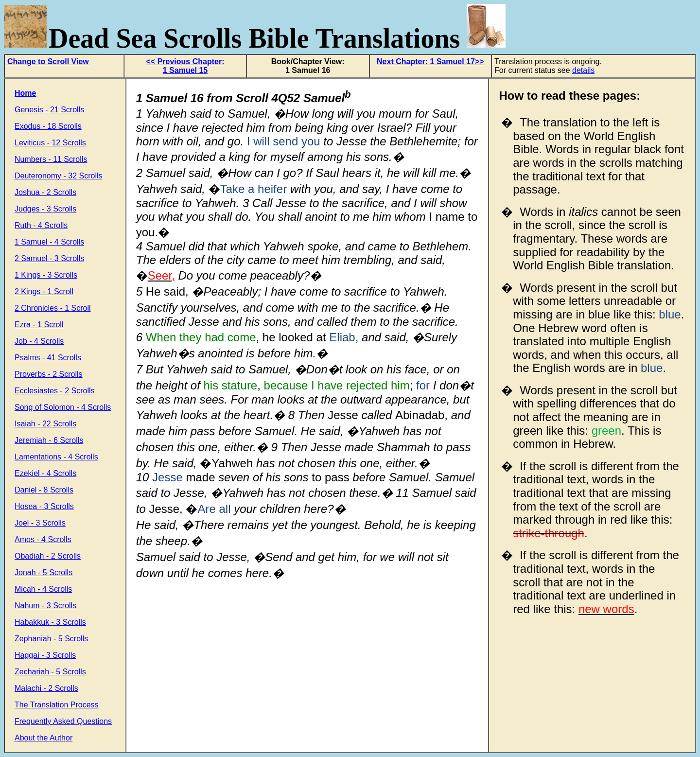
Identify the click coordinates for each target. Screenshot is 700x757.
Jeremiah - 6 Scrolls (49, 440)
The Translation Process (57, 705)
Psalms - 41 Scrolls (48, 358)
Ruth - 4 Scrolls (41, 225)
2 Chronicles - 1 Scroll (53, 308)
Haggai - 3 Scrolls (45, 655)
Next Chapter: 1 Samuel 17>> (430, 62)
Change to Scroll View (48, 62)
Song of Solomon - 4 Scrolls (63, 407)
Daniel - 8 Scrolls (44, 490)
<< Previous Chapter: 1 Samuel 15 (185, 66)
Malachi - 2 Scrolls (46, 688)
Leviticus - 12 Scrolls (50, 143)
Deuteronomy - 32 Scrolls (59, 176)
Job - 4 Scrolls (39, 341)
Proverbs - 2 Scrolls (49, 374)
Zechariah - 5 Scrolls (50, 672)
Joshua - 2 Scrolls (45, 192)
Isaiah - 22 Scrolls (45, 424)
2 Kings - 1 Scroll (44, 291)
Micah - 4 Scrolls (43, 589)
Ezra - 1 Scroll (39, 325)
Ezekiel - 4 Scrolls (45, 473)
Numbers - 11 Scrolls (51, 159)
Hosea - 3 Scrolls (44, 506)
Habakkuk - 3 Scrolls (50, 622)
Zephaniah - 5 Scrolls (51, 639)
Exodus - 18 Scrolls (48, 126)
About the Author (44, 738)
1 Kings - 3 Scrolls (46, 275)
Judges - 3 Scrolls (45, 209)
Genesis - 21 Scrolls (49, 110)
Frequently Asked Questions (63, 721)
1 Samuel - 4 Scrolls (49, 242)
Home (25, 93)
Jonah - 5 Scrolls (44, 572)
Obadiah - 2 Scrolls (48, 556)
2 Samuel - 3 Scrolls (49, 258)
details (583, 70)
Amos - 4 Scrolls (43, 539)
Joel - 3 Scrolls (40, 523)
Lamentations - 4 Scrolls (56, 457)
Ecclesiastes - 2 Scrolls (55, 391)
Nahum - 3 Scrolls (45, 606)
